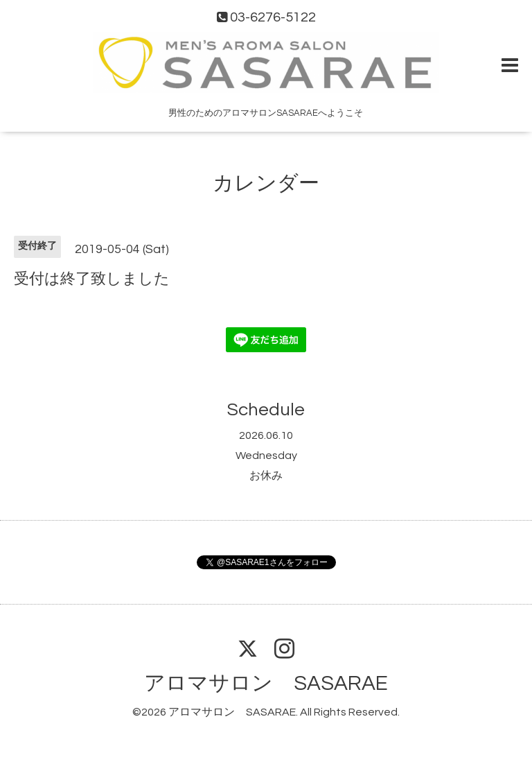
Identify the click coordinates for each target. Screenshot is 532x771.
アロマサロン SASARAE (266, 683)
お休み (266, 476)
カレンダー (266, 183)
